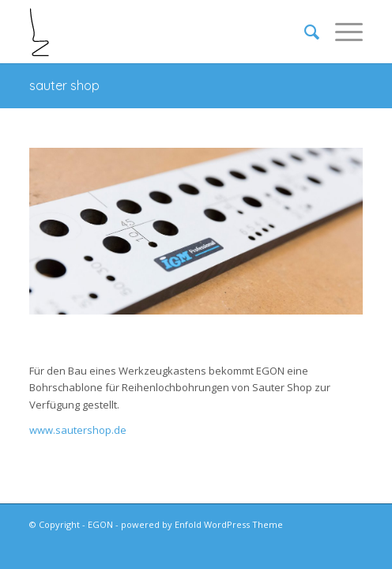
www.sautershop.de (78, 430)
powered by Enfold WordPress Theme (202, 524)
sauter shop (64, 85)
